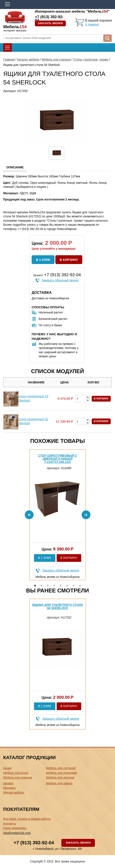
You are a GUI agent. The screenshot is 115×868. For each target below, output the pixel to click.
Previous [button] (29, 515)
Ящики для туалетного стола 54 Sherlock (57, 606)
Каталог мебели (28, 59)
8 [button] (80, 586)
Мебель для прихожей (61, 773)
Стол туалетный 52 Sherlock (33, 421)
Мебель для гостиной (61, 768)
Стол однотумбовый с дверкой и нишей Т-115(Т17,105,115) (57, 459)
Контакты (10, 823)
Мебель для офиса (59, 783)
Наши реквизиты (15, 828)
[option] (58, 515)
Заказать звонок (50, 23)
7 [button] (74, 586)
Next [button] (86, 515)
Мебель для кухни (16, 773)
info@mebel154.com (17, 833)
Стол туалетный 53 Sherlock (33, 398)
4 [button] (54, 586)
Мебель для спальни (56, 59)
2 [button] (41, 586)
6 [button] (67, 586)
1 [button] (35, 586)
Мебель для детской (60, 777)
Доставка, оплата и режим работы (27, 819)
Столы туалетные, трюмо (91, 59)
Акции (7, 768)
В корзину (69, 260)
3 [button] (48, 586)
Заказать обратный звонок (60, 280)
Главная (9, 59)
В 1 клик (43, 260)
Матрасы (9, 788)
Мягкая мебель (14, 792)
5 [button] (61, 586)
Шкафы (8, 783)
